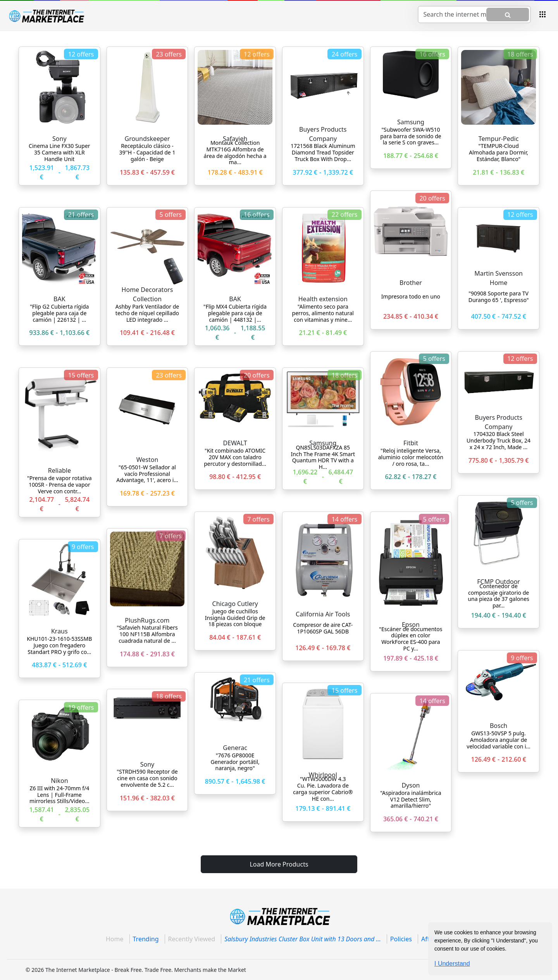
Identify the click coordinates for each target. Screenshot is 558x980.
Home (115, 939)
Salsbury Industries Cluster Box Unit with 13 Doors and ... (303, 939)
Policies (401, 939)
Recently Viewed (192, 939)
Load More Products (279, 864)
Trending (146, 939)
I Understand (452, 964)
